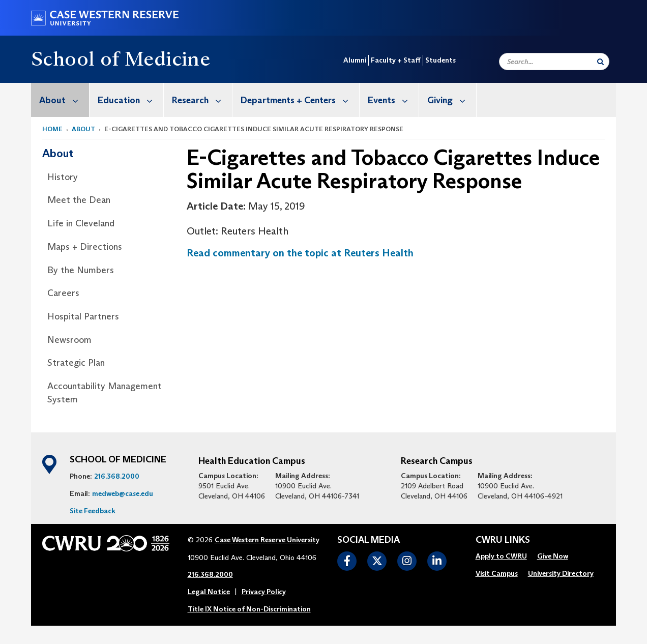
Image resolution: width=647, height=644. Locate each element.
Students (440, 60)
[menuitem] (60, 100)
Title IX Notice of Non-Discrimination (249, 609)
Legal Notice (209, 592)
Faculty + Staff (396, 60)
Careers (63, 293)
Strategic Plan (76, 363)
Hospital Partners (83, 316)
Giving (452, 100)
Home (52, 129)
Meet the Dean (79, 200)
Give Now (553, 556)
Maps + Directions (85, 247)
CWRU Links (503, 540)
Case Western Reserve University (267, 540)
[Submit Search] (600, 62)
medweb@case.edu (123, 493)
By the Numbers (81, 270)
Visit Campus (497, 573)
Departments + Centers (300, 100)
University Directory (561, 573)
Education (130, 100)
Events (393, 100)
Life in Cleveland (81, 223)
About (64, 100)
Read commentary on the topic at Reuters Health (300, 253)
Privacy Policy (264, 592)
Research (202, 100)
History (63, 177)
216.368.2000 (117, 476)
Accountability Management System (105, 393)
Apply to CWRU (501, 556)
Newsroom (69, 340)
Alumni (355, 60)
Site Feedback (93, 511)
